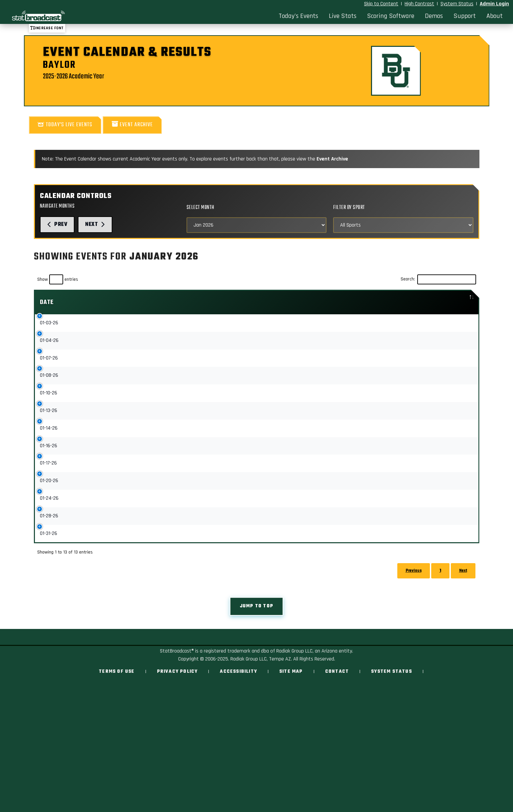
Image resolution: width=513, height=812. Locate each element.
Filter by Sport (349, 207)
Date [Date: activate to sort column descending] (47, 302)
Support (465, 16)
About (495, 16)
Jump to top (256, 649)
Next (95, 224)
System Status (457, 4)
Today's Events (298, 16)
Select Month (200, 207)
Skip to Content (381, 4)
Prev (57, 224)
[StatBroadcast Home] (68, 16)
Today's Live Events (65, 125)
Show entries (58, 279)
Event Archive (132, 125)
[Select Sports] (403, 225)
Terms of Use (117, 715)
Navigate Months (57, 206)
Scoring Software (391, 16)
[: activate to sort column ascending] (348, 303)
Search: (438, 279)
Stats (324, 325)
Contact (337, 715)
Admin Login (494, 4)
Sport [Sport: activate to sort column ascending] (266, 302)
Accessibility (238, 715)
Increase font (47, 28)
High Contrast (419, 4)
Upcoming (328, 387)
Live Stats (343, 16)
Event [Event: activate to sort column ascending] (101, 302)
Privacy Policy (177, 715)
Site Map (291, 715)
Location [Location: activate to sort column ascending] (410, 302)
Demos (434, 16)
